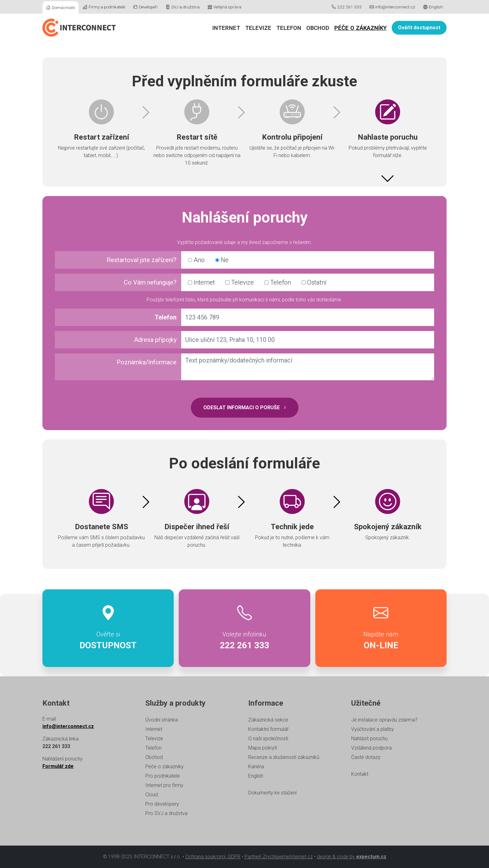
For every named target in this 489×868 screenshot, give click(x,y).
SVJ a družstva (183, 7)
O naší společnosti (268, 739)
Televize (258, 28)
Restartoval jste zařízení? (142, 260)
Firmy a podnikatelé (104, 7)
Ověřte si (108, 628)
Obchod (318, 28)
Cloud (152, 795)
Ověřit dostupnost (419, 28)
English (433, 7)
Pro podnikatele (163, 776)
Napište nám (381, 628)
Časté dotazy (366, 757)
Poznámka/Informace (147, 362)
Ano (196, 260)
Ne (222, 260)
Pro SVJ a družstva (166, 813)
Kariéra (256, 767)
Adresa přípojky (155, 340)
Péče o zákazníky (361, 28)
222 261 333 (346, 7)
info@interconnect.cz (392, 7)
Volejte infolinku (244, 628)
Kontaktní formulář (268, 729)
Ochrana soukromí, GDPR (213, 857)
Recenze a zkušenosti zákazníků (284, 757)
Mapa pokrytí (263, 748)
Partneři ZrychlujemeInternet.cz (279, 857)
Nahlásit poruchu (369, 739)
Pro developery (162, 804)
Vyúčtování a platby (373, 729)
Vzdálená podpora (371, 748)
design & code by (352, 857)
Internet (226, 28)
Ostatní (314, 282)
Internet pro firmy (164, 785)
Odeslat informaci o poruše (245, 408)
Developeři (145, 7)
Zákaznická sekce (268, 720)
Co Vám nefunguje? (150, 282)
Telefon (289, 28)
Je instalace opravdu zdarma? (384, 720)
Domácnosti (61, 7)
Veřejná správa (225, 7)
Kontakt (360, 774)
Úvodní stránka (162, 720)
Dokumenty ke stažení (272, 793)
